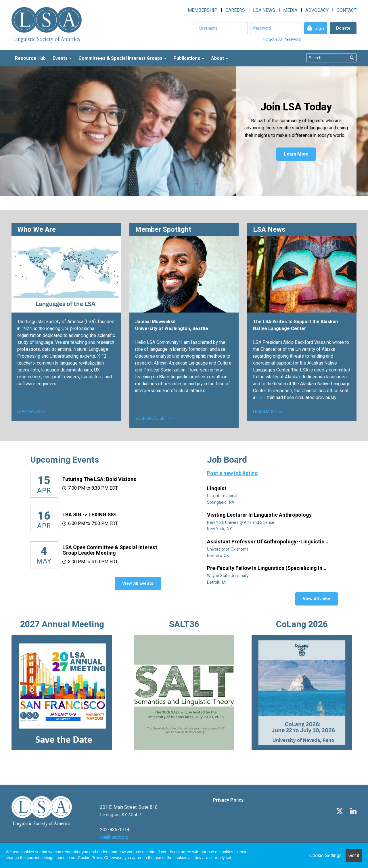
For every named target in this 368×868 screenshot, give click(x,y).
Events (62, 58)
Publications (189, 58)
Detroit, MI (217, 582)
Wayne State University (228, 576)
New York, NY (220, 529)
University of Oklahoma (228, 549)
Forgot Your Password (282, 39)
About (220, 58)
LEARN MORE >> (32, 412)
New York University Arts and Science (241, 523)
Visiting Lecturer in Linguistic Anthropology (260, 515)
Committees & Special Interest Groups (122, 58)
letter (262, 398)
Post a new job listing (232, 473)
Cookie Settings (325, 855)
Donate (343, 28)
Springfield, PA (221, 502)
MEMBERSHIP (203, 10)
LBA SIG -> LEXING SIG (89, 515)
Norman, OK (218, 556)
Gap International (223, 496)
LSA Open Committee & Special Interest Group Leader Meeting (110, 550)
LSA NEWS (264, 10)
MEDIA (290, 10)
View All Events (138, 583)
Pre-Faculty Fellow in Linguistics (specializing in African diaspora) (265, 568)
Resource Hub (30, 58)
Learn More (296, 154)
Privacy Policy (228, 800)
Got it (354, 855)
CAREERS (235, 10)
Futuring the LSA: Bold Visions (99, 479)
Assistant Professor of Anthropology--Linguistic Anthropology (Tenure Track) (266, 542)
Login (319, 28)
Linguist (217, 489)
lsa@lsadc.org (114, 837)
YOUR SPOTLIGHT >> (154, 418)
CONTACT (347, 10)
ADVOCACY (317, 10)
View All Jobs (317, 599)
